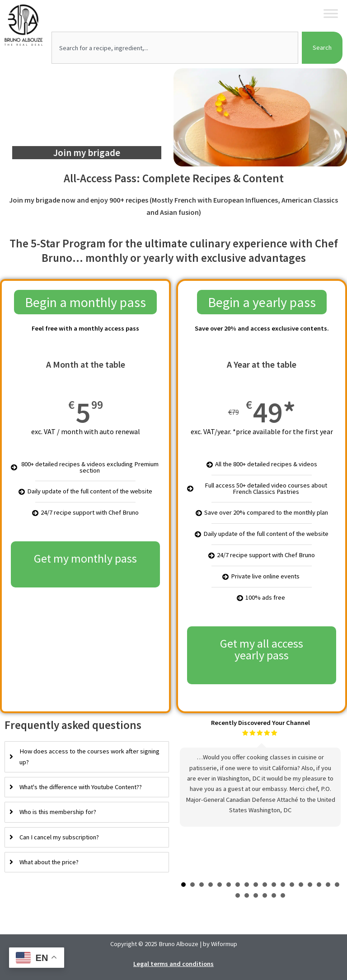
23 (274, 895)
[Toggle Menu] (331, 13)
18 (337, 885)
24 (283, 895)
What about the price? (49, 862)
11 (274, 885)
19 (238, 895)
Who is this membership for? (58, 812)
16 (319, 885)
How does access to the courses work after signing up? (89, 756)
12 (283, 885)
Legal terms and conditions (173, 963)
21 (256, 895)
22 (265, 895)
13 (292, 885)
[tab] (87, 757)
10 (265, 885)
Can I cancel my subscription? (59, 837)
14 (301, 885)
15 (310, 885)
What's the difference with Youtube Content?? (81, 787)
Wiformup (224, 944)
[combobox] (175, 48)
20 (247, 895)
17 (328, 885)
